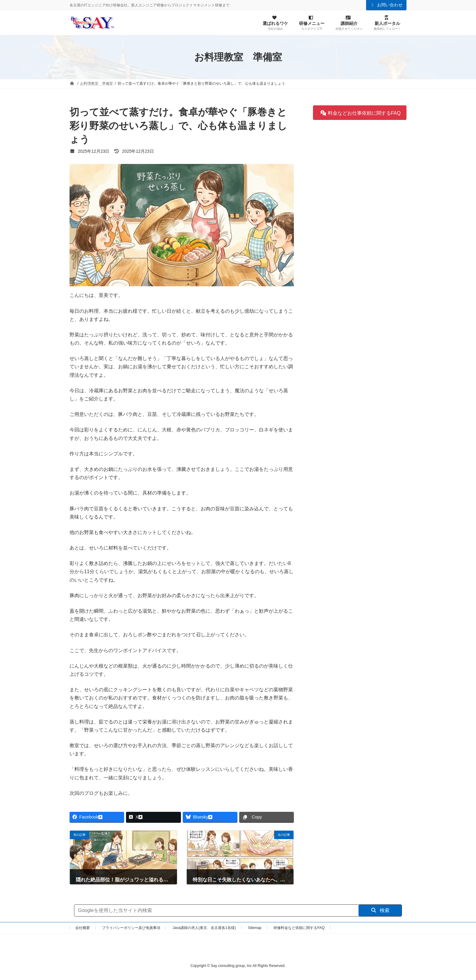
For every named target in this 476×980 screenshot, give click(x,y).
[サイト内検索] (216, 910)
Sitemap (255, 928)
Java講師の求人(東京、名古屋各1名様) (204, 928)
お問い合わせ (386, 5)
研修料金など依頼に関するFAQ (299, 928)
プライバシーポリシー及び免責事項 (131, 928)
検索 (380, 910)
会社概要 (83, 928)
